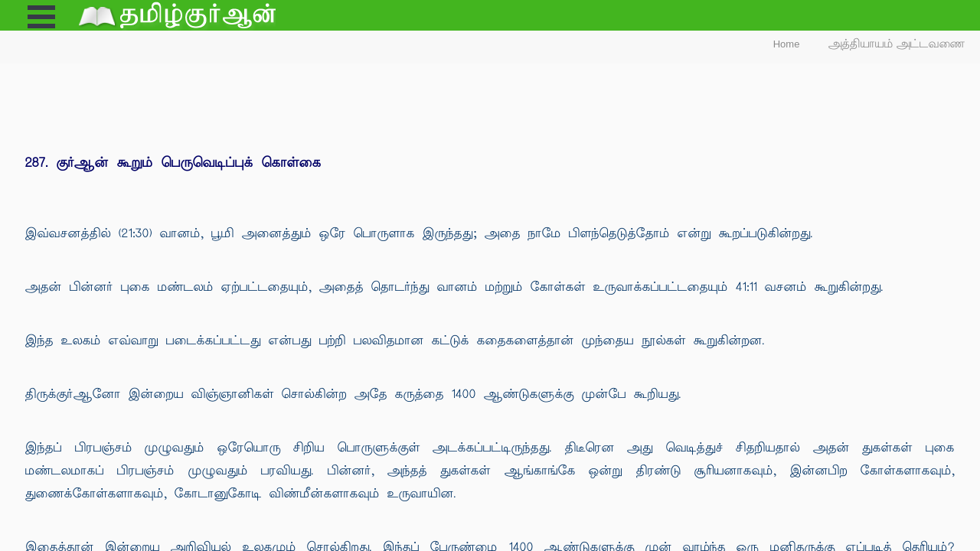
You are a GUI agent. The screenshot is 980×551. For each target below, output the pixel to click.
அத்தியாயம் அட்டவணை (897, 44)
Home (787, 44)
